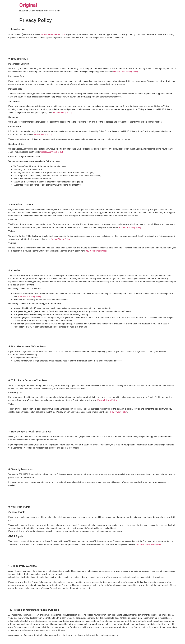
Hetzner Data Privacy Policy (126, 72)
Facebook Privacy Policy (131, 227)
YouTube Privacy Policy (96, 251)
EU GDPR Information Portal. (149, 544)
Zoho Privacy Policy (43, 134)
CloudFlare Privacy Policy (30, 297)
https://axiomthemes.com (53, 34)
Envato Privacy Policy (107, 400)
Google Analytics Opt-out (52, 152)
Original (28, 5)
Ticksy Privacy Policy (62, 112)
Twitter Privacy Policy (61, 239)
